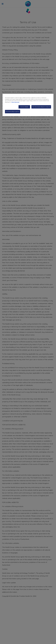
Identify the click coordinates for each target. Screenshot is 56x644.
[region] (28, 105)
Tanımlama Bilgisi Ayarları (13, 112)
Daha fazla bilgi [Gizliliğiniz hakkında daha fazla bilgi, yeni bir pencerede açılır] (15, 102)
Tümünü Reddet (24, 107)
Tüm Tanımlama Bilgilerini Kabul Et (41, 107)
